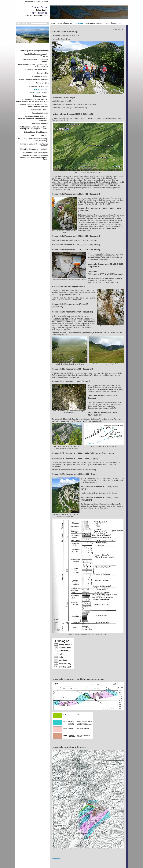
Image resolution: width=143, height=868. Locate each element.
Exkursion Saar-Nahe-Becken (37, 70)
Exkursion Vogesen (41, 96)
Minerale (69, 23)
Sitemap (45, 1)
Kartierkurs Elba (42, 83)
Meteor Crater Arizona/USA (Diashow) (34, 80)
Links (120, 23)
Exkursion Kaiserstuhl (40, 135)
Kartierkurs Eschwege (40, 110)
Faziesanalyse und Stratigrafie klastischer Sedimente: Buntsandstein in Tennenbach (33, 118)
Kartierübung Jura (41, 90)
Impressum (29, 1)
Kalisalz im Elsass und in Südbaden (34, 149)
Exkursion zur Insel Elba (39, 86)
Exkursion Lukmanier (40, 113)
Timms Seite (78, 23)
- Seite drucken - (119, 29)
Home (53, 23)
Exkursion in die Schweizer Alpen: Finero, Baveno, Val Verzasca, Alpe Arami (32, 100)
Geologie (60, 23)
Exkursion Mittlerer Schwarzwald (36, 152)
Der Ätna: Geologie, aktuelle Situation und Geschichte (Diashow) (34, 106)
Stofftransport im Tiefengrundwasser (34, 51)
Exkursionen (90, 23)
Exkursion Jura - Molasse (39, 93)
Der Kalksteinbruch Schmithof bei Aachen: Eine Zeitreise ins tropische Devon (34, 158)
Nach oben (56, 859)
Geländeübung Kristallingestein (36, 132)
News (114, 23)
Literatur (107, 23)
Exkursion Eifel (43, 73)
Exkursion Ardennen (40, 76)
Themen (99, 23)
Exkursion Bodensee (40, 124)
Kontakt (37, 1)
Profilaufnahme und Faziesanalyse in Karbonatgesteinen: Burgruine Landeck (33, 128)
